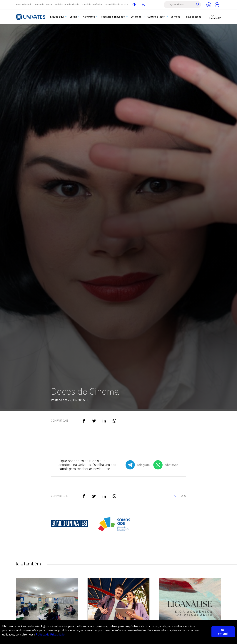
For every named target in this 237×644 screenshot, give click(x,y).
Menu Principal (23, 5)
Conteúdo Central (43, 5)
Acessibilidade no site (117, 5)
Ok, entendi (223, 632)
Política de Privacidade (67, 5)
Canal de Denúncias (92, 5)
